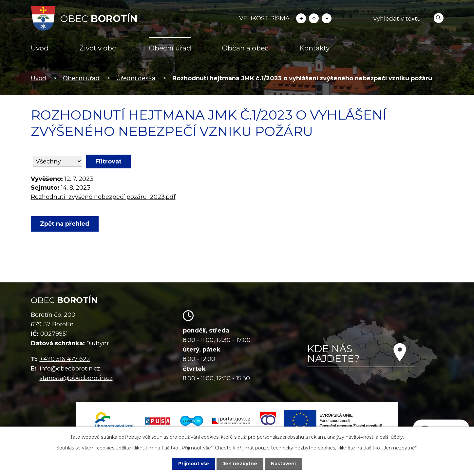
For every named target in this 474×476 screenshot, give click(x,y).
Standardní (314, 18)
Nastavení (283, 464)
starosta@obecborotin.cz (76, 378)
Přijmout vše (194, 464)
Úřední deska (136, 78)
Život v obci (99, 48)
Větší (301, 18)
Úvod (40, 48)
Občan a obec (245, 48)
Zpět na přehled (65, 224)
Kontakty (314, 48)
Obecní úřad (170, 48)
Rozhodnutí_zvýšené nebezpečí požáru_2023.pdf (103, 197)
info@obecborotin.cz (70, 369)
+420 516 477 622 (65, 359)
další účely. (392, 437)
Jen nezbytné (240, 464)
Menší (327, 18)
